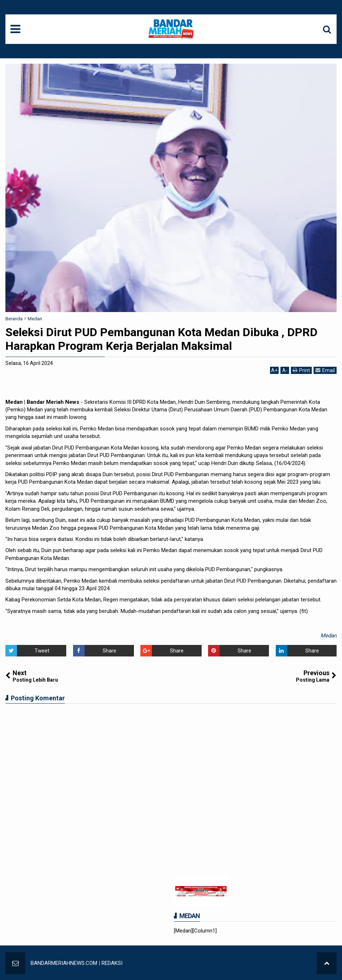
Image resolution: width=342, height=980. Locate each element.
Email (325, 370)
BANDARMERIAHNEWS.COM (64, 963)
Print (301, 370)
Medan (328, 636)
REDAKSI (112, 963)
